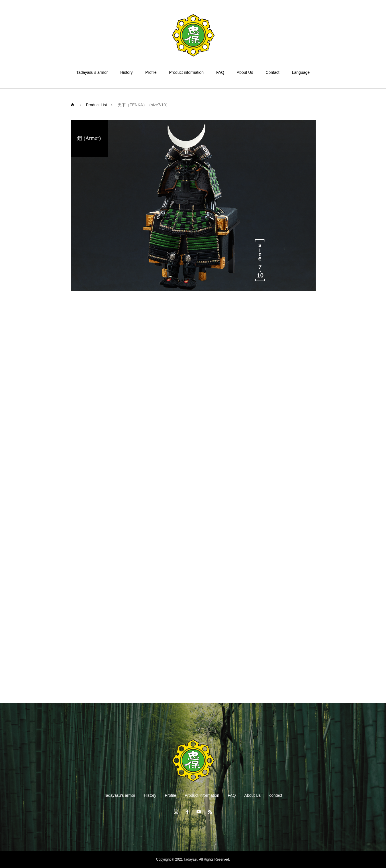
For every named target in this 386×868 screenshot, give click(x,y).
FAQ (220, 72)
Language (301, 72)
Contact (272, 72)
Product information (186, 72)
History (126, 72)
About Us (245, 72)
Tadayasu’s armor (92, 72)
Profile (151, 72)
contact (276, 795)
